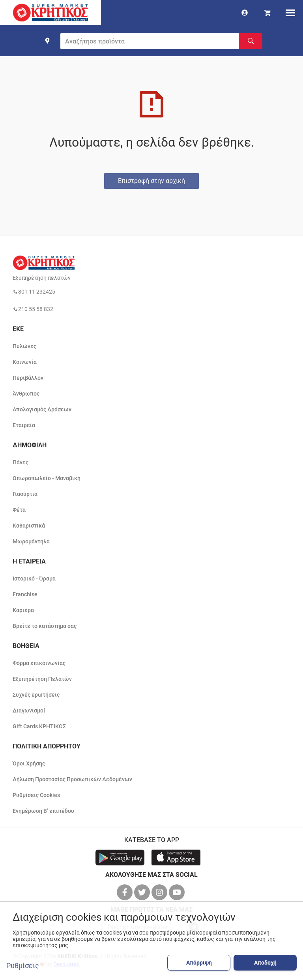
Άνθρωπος (26, 394)
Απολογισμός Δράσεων (42, 409)
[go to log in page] (245, 13)
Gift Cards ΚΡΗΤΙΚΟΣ (39, 726)
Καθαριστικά (29, 526)
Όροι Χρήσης (29, 763)
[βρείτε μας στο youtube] (178, 892)
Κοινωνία (25, 362)
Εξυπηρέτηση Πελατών (42, 679)
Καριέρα (23, 610)
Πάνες (21, 462)
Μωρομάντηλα (31, 541)
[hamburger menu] (290, 13)
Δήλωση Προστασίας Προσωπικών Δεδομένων (72, 779)
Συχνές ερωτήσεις (36, 695)
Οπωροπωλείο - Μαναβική (47, 478)
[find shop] (47, 41)
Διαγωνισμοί (29, 710)
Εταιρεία (24, 425)
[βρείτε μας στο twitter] (143, 892)
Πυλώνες (24, 346)
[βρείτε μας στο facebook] (125, 892)
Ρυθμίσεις (23, 966)
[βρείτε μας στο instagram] (160, 892)
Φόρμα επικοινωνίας (39, 663)
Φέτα (19, 510)
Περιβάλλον (28, 378)
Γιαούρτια (25, 494)
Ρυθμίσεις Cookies (36, 795)
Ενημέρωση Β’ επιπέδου (43, 811)
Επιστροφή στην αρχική (151, 181)
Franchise (25, 594)
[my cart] (267, 13)
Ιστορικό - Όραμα (34, 579)
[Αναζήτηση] (251, 41)
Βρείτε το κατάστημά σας (45, 626)
